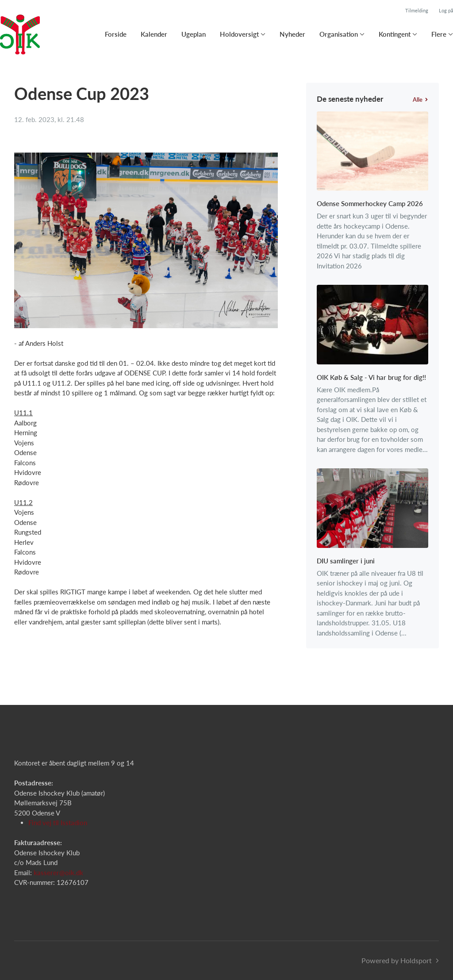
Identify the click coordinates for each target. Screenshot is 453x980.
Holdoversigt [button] (239, 34)
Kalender (154, 34)
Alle (420, 100)
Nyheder (292, 34)
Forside (116, 34)
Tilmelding (417, 10)
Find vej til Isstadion (58, 823)
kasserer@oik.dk (58, 873)
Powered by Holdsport (397, 960)
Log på (446, 10)
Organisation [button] (339, 34)
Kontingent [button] (395, 34)
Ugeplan (194, 34)
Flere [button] (439, 34)
